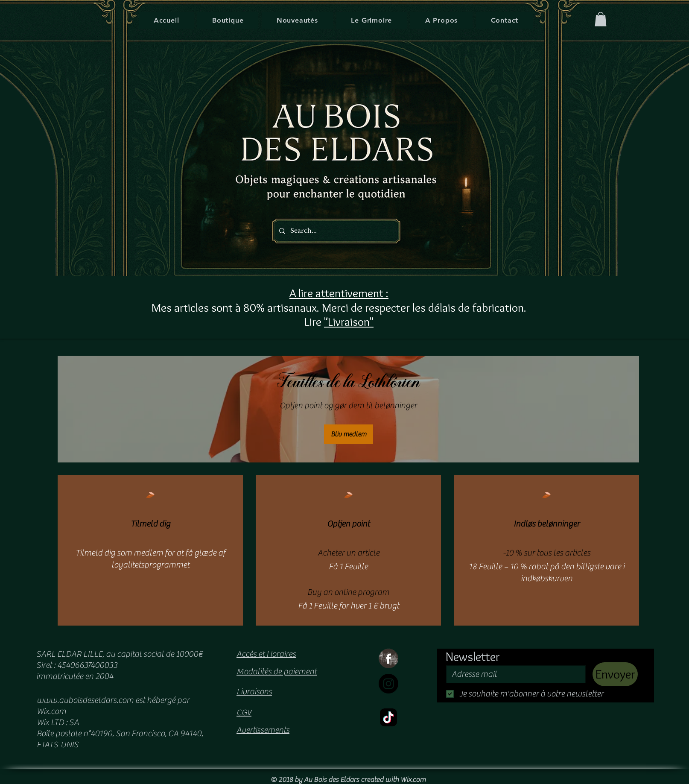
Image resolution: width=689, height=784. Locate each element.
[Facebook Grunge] (388, 658)
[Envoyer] (615, 674)
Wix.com (413, 780)
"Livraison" (349, 322)
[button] (601, 19)
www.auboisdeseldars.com (85, 700)
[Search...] (334, 231)
